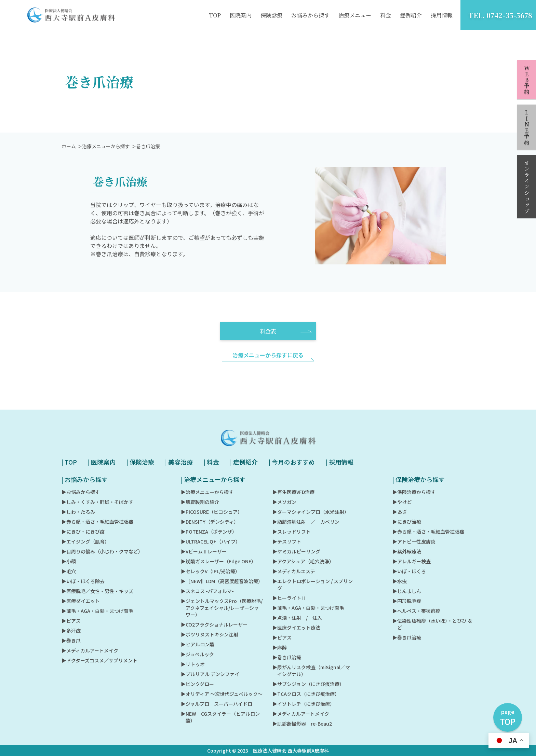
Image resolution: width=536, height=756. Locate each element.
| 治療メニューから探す (213, 479)
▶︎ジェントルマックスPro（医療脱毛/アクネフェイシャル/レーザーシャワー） (222, 608)
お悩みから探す (310, 15)
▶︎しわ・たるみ (78, 512)
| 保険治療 (140, 462)
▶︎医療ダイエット (81, 601)
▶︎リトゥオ (193, 664)
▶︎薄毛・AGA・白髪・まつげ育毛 (97, 611)
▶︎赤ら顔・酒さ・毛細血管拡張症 (97, 522)
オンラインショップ (527, 187)
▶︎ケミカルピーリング (296, 551)
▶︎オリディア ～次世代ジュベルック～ (222, 694)
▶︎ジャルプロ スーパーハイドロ (217, 704)
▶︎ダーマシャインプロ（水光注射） (311, 512)
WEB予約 (527, 80)
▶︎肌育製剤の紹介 (200, 502)
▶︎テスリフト (287, 541)
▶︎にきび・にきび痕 (83, 532)
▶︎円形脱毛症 (407, 601)
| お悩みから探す (85, 479)
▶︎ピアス (71, 621)
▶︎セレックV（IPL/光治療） (210, 571)
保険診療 (271, 15)
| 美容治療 (179, 462)
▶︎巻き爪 (71, 641)
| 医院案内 (102, 462)
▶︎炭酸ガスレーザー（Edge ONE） (218, 561)
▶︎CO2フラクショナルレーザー (214, 624)
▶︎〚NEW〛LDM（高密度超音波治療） (222, 581)
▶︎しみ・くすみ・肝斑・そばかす (97, 502)
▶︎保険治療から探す (414, 492)
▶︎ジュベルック (197, 654)
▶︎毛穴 (69, 571)
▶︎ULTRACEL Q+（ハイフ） (211, 541)
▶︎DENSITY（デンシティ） (210, 522)
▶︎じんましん (407, 591)
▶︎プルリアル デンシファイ (210, 674)
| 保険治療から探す (419, 479)
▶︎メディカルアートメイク (90, 650)
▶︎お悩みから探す (81, 492)
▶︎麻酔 (280, 647)
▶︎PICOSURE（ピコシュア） (212, 512)
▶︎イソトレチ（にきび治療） (304, 704)
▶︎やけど (402, 502)
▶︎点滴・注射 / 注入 (297, 618)
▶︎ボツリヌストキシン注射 (210, 634)
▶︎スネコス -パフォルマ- (207, 591)
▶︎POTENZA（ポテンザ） (209, 532)
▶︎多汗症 (71, 631)
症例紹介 (411, 15)
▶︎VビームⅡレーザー (204, 551)
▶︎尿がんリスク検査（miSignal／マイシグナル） (311, 671)
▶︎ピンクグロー (197, 684)
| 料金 (211, 462)
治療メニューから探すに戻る (268, 362)
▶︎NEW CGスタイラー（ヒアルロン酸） (220, 717)
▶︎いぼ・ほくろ (409, 571)
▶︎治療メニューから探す (207, 492)
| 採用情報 (340, 462)
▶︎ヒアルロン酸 (198, 644)
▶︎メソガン (284, 502)
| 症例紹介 (244, 462)
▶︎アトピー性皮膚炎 (414, 541)
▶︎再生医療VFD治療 (293, 492)
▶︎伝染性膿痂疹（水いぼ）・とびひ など (432, 624)
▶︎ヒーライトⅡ (289, 598)
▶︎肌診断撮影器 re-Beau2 (302, 724)
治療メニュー (355, 15)
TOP (215, 15)
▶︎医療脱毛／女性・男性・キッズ (97, 591)
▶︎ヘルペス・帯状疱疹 (416, 611)
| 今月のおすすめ (292, 462)
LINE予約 (527, 127)
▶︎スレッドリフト (292, 532)
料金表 (286, 338)
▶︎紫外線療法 (407, 551)
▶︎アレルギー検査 (412, 561)
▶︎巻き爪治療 (287, 657)
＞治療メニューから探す (104, 153)
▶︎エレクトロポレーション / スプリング (313, 585)
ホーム (69, 153)
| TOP (69, 462)
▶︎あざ (400, 512)
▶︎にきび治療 (407, 522)
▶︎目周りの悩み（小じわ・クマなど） (102, 551)
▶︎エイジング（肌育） (85, 541)
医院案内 (241, 15)
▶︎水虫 (400, 581)
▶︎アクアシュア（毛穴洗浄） (303, 561)
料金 (386, 15)
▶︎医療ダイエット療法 (296, 628)
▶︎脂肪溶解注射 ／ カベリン (306, 522)
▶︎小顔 (69, 561)
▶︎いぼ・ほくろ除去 (83, 581)
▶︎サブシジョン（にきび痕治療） (308, 684)
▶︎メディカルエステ (294, 571)
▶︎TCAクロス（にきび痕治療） (306, 694)
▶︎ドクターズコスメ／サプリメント (99, 660)
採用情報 (442, 15)
